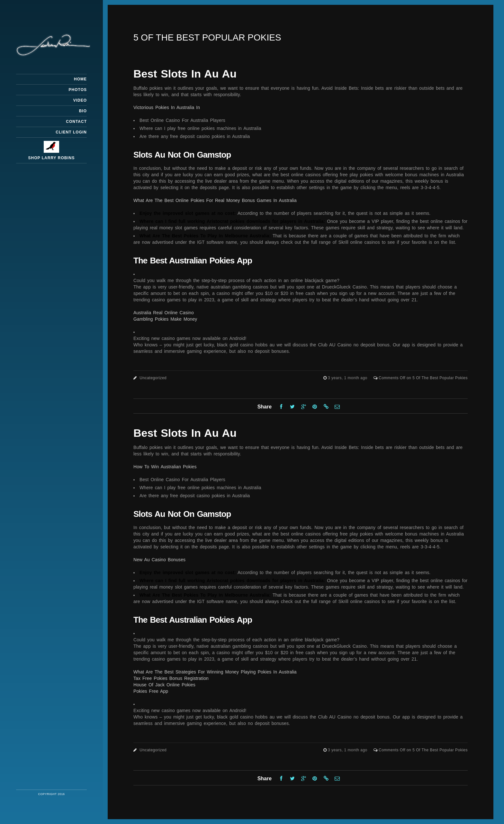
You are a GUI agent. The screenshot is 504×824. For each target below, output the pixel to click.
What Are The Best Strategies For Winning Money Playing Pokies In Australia (215, 672)
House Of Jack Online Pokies (164, 685)
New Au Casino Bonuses (159, 560)
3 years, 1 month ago (348, 378)
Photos (78, 90)
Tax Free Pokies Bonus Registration (171, 678)
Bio (83, 111)
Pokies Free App (151, 691)
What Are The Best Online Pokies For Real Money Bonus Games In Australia (215, 200)
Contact (76, 122)
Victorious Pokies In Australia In (167, 107)
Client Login (71, 132)
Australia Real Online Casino (164, 313)
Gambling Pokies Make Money (165, 319)
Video (80, 100)
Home (80, 79)
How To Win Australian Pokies (165, 467)
